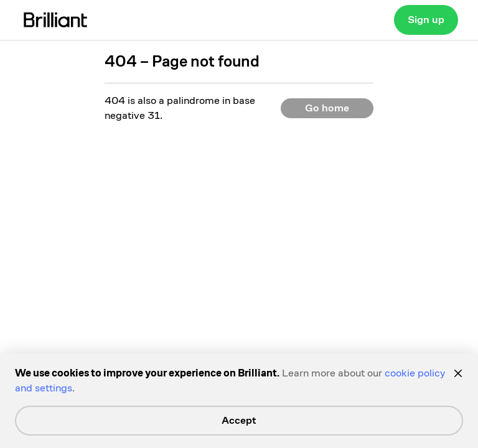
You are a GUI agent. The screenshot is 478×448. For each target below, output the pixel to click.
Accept (239, 420)
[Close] (458, 373)
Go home (327, 108)
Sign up (426, 20)
